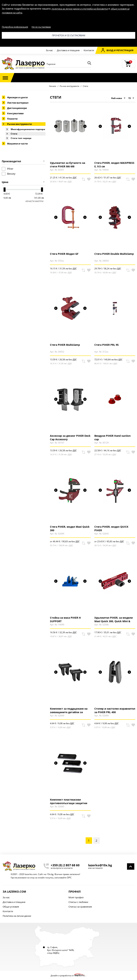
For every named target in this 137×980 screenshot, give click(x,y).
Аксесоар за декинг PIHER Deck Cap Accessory (70, 437)
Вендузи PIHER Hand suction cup (112, 437)
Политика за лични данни (17, 916)
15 (131, 98)
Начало (53, 86)
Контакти (89, 50)
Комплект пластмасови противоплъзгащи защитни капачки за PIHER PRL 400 (69, 801)
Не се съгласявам (41, 27)
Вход (107, 50)
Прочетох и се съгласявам (69, 35)
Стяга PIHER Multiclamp (65, 345)
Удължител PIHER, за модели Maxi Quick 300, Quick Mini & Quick (114, 619)
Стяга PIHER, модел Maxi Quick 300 (70, 528)
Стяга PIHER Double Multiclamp (114, 254)
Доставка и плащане (68, 50)
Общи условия (11, 907)
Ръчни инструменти (69, 86)
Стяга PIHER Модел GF (64, 254)
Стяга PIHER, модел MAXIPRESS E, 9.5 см (114, 165)
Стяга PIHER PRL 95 (106, 345)
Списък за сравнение (80, 907)
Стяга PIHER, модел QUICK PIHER (111, 528)
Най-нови (118, 98)
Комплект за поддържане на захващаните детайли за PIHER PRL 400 (69, 710)
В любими (89, 179)
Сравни (83, 179)
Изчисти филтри (34, 201)
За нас (49, 50)
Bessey (9, 174)
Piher (8, 169)
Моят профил (76, 897)
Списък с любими (78, 902)
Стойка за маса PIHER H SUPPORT (65, 619)
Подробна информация (15, 27)
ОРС (69, 877)
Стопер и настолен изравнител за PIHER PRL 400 (115, 710)
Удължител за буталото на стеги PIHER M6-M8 (68, 165)
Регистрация (125, 50)
